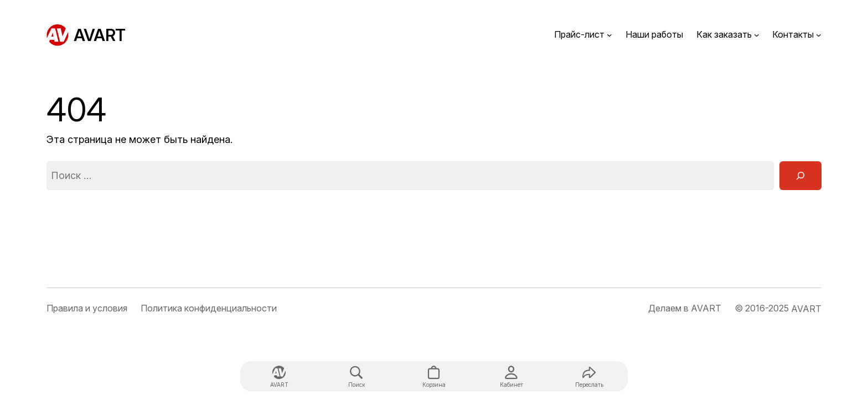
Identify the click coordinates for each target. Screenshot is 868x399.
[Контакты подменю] (819, 35)
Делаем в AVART (685, 308)
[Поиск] (800, 176)
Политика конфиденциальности (209, 308)
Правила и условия (87, 308)
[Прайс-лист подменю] (609, 35)
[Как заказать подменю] (757, 35)
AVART (100, 35)
